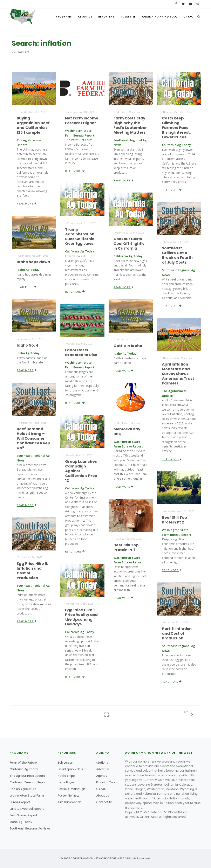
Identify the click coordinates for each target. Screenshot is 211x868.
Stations (102, 763)
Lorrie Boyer (66, 782)
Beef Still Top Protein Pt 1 (126, 547)
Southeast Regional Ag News (30, 828)
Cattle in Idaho (128, 346)
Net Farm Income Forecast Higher (82, 120)
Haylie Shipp (66, 776)
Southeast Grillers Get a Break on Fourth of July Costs (177, 255)
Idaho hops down (33, 262)
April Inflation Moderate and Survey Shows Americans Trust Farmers (178, 374)
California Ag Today (24, 769)
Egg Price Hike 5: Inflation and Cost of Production (32, 571)
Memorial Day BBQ (127, 432)
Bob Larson (65, 763)
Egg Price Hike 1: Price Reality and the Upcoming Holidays (81, 617)
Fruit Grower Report (23, 815)
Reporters (106, 17)
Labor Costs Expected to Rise (81, 353)
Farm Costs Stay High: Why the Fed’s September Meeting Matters (130, 125)
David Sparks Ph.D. (71, 769)
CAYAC (188, 17)
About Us (85, 17)
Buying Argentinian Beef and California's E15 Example (33, 125)
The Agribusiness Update (27, 776)
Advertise (128, 17)
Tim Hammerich (69, 802)
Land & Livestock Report (27, 809)
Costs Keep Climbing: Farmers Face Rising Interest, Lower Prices (176, 128)
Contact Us (104, 802)
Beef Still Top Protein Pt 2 (175, 520)
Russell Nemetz (69, 796)
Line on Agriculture (23, 789)
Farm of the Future (23, 763)
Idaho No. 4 (28, 345)
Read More (27, 203)
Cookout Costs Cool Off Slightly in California (129, 244)
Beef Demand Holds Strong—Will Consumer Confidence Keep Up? (33, 438)
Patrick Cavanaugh (71, 789)
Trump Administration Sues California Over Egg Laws (80, 237)
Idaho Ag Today (21, 822)
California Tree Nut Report (28, 782)
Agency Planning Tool (160, 17)
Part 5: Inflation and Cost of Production (177, 634)
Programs (64, 17)
